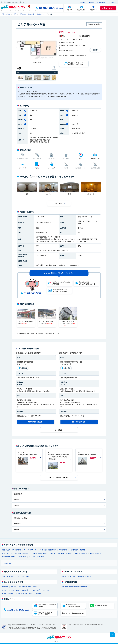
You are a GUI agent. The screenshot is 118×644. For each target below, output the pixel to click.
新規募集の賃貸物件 (8, 557)
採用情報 (38, 593)
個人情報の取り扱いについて (28, 587)
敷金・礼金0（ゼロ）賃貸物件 (12, 550)
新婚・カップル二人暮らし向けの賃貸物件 (15, 553)
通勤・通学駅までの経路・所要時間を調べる (73, 55)
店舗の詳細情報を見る (35, 422)
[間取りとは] (25, 124)
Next (57, 78)
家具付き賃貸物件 (95, 553)
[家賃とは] (25, 111)
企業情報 (83, 2)
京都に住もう (8, 563)
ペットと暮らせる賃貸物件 (47, 550)
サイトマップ (35, 590)
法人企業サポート (8, 576)
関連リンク (46, 590)
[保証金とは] (25, 120)
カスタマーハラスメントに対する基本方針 (15, 590)
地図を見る (96, 50)
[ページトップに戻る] (112, 635)
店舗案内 (91, 2)
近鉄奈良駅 (18, 494)
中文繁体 (81, 576)
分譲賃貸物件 (22, 557)
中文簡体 (73, 576)
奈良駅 (17, 500)
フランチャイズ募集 (22, 576)
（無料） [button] (108, 8)
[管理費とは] (67, 111)
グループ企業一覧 (8, 593)
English (64, 576)
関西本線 (17, 524)
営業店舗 (13, 587)
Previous (16, 48)
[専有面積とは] (67, 124)
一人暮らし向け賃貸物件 (39, 553)
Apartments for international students (74, 587)
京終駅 (17, 505)
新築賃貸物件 (63, 550)
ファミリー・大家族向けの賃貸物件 (60, 553)
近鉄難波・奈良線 (21, 518)
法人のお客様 (101, 2)
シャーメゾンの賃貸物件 (36, 557)
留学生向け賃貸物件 (81, 553)
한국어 (89, 576)
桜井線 (17, 529)
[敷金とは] (25, 115)
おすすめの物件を (58, 478)
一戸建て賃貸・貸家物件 (77, 550)
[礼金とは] (67, 115)
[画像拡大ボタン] (54, 68)
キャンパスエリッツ (30, 550)
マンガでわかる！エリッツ (24, 593)
